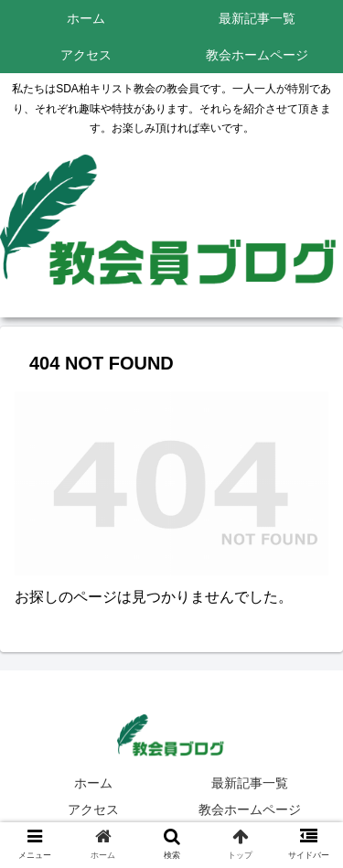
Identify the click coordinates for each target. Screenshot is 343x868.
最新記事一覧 (250, 783)
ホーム (93, 783)
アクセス (93, 809)
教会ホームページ (250, 809)
